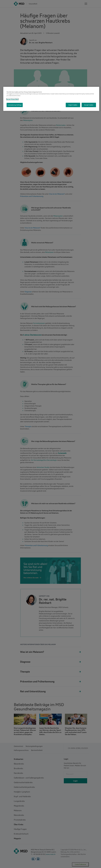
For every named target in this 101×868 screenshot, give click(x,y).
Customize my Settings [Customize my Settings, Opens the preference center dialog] (15, 105)
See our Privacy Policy (12, 99)
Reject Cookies (73, 105)
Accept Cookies (89, 105)
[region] (51, 99)
